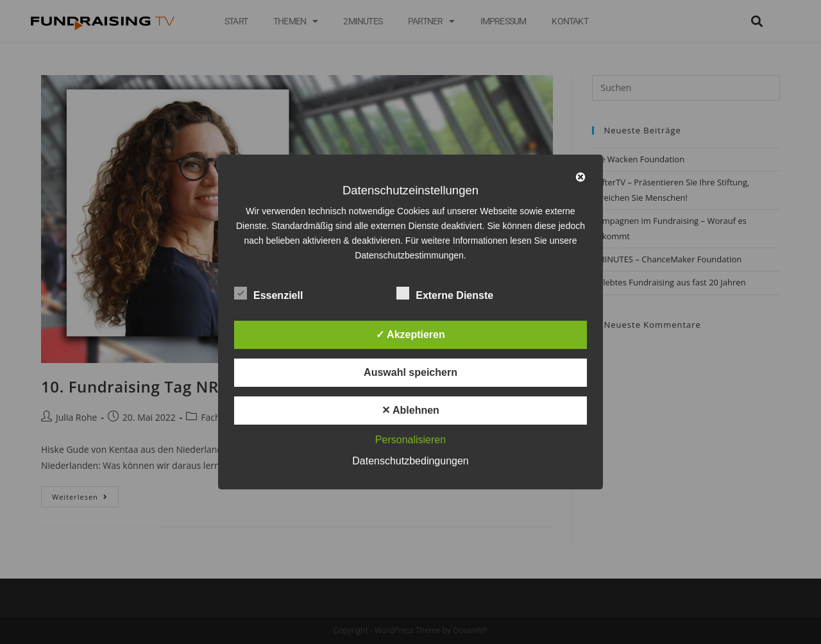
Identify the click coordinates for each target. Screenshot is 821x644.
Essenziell (268, 293)
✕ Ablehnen (410, 410)
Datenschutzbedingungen (410, 461)
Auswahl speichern (410, 372)
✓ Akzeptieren (410, 335)
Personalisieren (410, 440)
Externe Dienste (445, 293)
